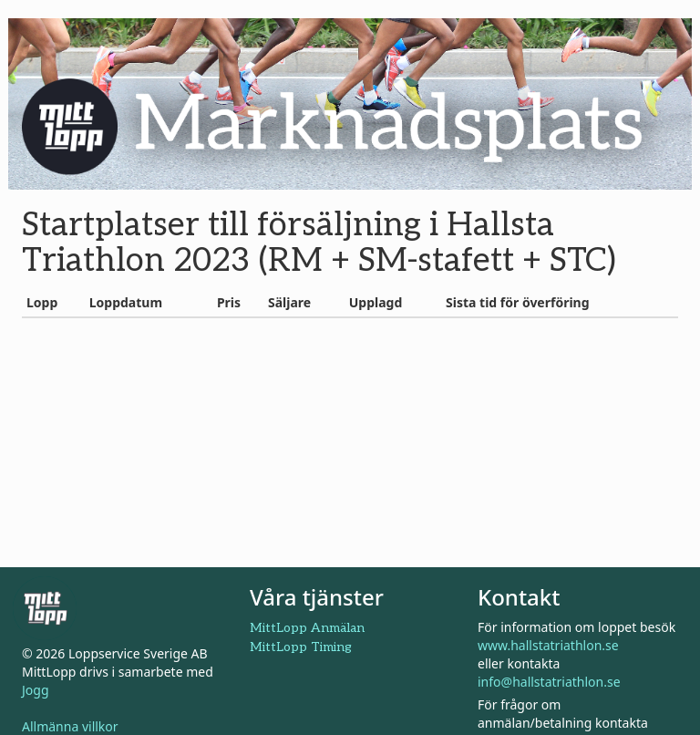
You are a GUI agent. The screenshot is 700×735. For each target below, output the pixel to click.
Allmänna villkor (70, 726)
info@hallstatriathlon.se (549, 682)
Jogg (36, 690)
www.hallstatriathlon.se (548, 645)
